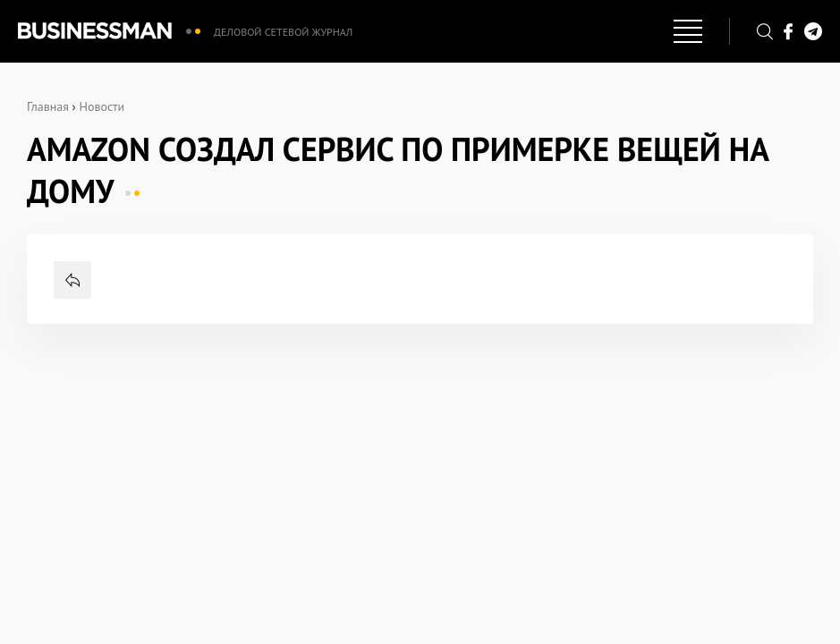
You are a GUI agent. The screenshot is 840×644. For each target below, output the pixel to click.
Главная (48, 106)
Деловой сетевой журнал (283, 32)
